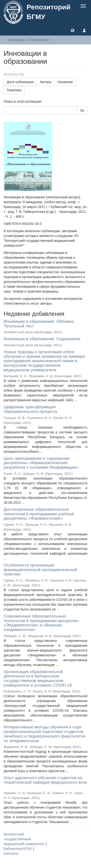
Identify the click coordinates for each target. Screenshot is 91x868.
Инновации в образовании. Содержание (42, 339)
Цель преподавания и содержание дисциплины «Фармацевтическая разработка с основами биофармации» (41, 463)
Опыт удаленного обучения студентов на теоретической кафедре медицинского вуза (45, 780)
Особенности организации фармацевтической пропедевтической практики (40, 570)
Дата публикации (20, 82)
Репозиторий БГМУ (49, 12)
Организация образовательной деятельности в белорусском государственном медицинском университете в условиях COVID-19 (38, 678)
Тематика (14, 90)
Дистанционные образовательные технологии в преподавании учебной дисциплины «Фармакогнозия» (39, 514)
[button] (73, 30)
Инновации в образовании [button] (30, 40)
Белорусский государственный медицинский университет (25, 839)
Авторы (46, 82)
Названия (65, 82)
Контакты (11, 854)
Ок (82, 110)
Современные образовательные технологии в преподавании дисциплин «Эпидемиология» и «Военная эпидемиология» (41, 623)
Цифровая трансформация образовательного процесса (30, 409)
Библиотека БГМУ (18, 849)
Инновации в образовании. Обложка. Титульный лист (39, 324)
